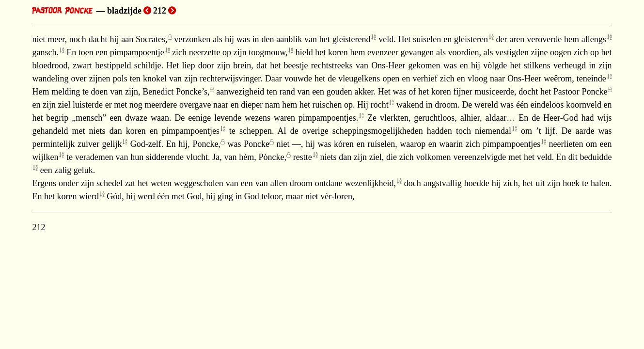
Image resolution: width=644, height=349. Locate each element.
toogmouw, (268, 52)
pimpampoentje (137, 52)
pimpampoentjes (191, 131)
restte (303, 157)
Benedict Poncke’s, (176, 92)
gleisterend (352, 39)
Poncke (257, 144)
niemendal (493, 131)
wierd (89, 196)
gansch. (45, 52)
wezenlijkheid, (370, 183)
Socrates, (151, 39)
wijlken (45, 157)
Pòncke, (273, 157)
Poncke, (206, 144)
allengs (594, 39)
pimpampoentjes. (328, 118)
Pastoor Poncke (581, 92)
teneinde (591, 79)
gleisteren (471, 39)
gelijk (112, 144)
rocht (380, 105)
